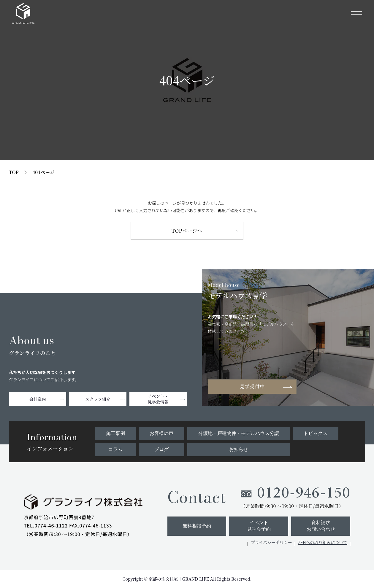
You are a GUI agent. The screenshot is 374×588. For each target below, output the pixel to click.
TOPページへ (187, 231)
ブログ (161, 449)
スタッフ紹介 (98, 399)
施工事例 (115, 433)
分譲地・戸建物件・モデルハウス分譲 (239, 433)
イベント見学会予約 (259, 526)
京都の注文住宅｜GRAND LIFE (179, 579)
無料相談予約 (197, 526)
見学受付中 (252, 386)
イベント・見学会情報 (158, 399)
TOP (14, 172)
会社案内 (38, 399)
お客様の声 (161, 433)
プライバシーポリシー (271, 542)
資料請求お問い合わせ (321, 526)
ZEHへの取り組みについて (323, 542)
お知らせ (239, 449)
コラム (115, 449)
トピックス (316, 433)
